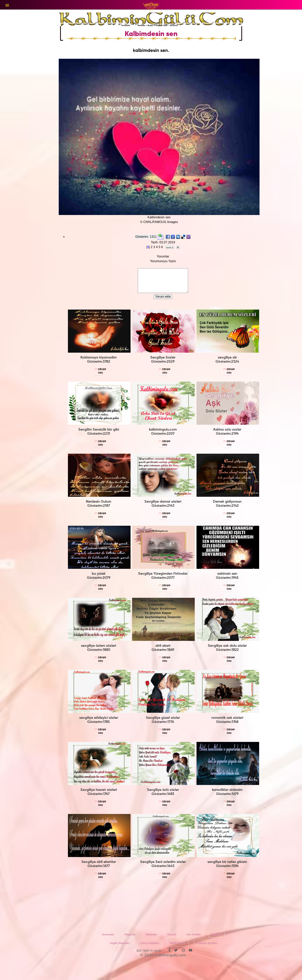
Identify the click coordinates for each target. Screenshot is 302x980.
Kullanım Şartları (207, 943)
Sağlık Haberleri (120, 943)
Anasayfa (126, 25)
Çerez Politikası (150, 943)
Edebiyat (217, 935)
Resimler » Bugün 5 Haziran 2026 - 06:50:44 (158, 25)
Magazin (130, 935)
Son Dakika (194, 935)
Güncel (172, 935)
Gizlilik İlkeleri (178, 943)
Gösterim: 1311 (146, 237)
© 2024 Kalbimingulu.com (163, 955)
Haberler (151, 935)
